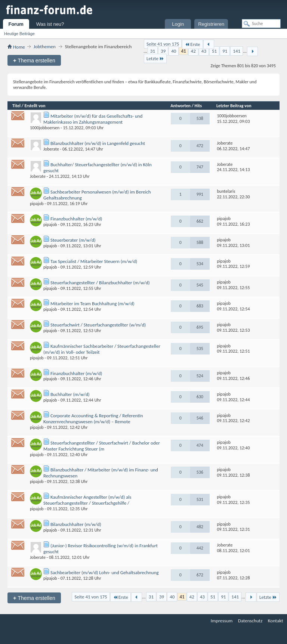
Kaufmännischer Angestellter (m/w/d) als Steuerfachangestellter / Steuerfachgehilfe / (87, 500)
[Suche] (261, 24)
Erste (192, 44)
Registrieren (211, 24)
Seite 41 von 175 (163, 44)
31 (153, 51)
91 (225, 51)
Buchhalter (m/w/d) (70, 394)
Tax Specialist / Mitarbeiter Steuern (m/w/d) (94, 261)
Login (178, 24)
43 (204, 51)
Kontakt (276, 621)
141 (237, 51)
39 (163, 51)
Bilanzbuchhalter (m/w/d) (76, 524)
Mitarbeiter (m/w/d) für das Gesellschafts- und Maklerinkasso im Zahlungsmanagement (93, 119)
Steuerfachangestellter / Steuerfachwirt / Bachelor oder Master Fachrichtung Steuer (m (102, 446)
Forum (16, 24)
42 (193, 51)
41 (183, 51)
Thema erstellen (34, 60)
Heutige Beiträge (19, 34)
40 (174, 51)
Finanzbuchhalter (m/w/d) (76, 219)
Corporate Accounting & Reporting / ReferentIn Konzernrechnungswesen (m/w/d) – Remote (93, 419)
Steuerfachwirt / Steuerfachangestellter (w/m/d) (98, 325)
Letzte (155, 58)
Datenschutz (250, 621)
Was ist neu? (50, 24)
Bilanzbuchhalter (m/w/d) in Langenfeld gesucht (98, 143)
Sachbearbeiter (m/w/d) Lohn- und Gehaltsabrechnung (105, 572)
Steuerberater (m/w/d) (73, 240)
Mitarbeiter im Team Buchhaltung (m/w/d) (92, 304)
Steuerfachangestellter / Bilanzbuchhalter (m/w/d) (100, 283)
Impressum (222, 621)
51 (214, 51)
